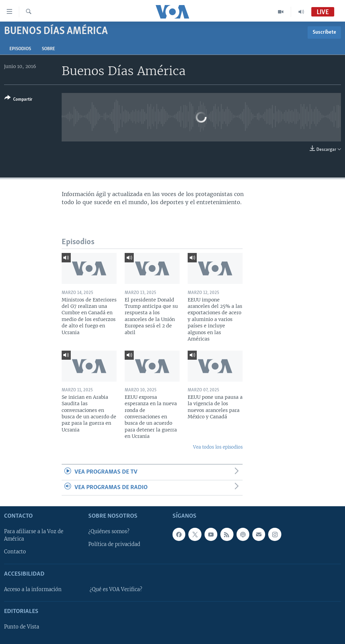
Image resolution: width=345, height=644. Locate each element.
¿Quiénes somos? (109, 532)
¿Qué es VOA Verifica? (116, 589)
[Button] (18, 100)
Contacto (15, 552)
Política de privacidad (114, 544)
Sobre (48, 49)
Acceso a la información (33, 589)
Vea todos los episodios (218, 447)
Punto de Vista (22, 627)
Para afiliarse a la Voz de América (34, 535)
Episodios (20, 49)
